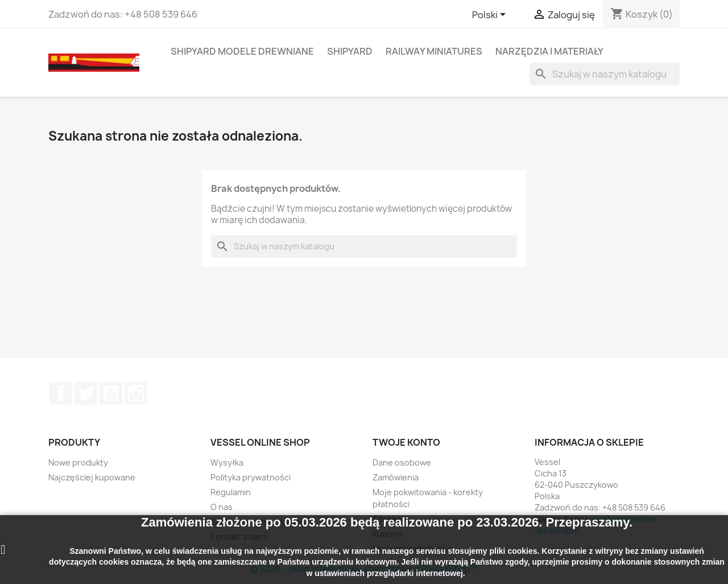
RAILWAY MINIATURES (434, 51)
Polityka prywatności (251, 477)
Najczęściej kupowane (92, 477)
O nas (222, 507)
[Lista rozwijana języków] (491, 15)
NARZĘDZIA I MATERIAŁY (549, 51)
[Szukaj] (605, 74)
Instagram (136, 393)
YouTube (111, 393)
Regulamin (231, 492)
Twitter (86, 393)
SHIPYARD (350, 51)
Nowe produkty (78, 462)
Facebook (61, 393)
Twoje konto (406, 442)
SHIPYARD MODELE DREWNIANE (242, 51)
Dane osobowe (402, 462)
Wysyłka (227, 462)
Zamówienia (396, 477)
